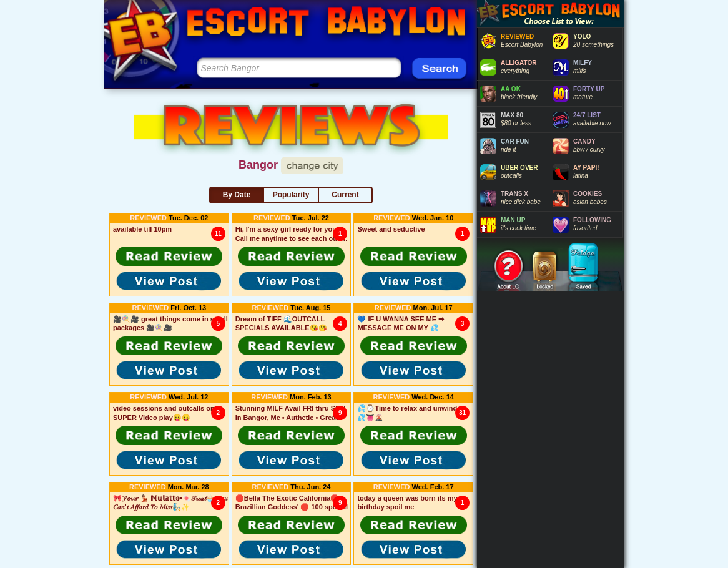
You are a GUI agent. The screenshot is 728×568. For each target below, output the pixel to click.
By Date (237, 195)
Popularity (291, 195)
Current (345, 195)
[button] (169, 256)
